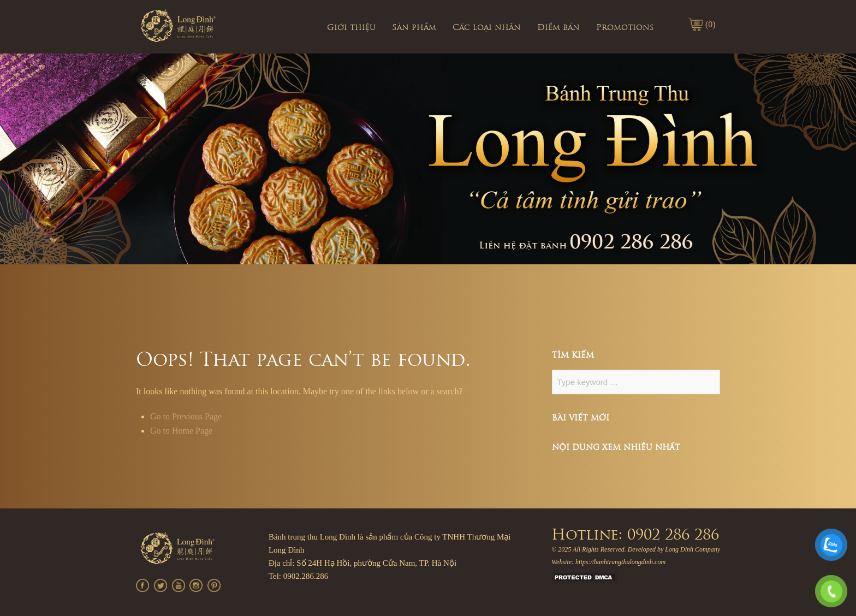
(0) (711, 24)
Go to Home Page (181, 431)
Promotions (625, 28)
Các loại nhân (487, 28)
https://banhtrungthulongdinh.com (620, 562)
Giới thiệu (351, 28)
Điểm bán (558, 28)
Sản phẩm (414, 28)
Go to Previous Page (186, 416)
